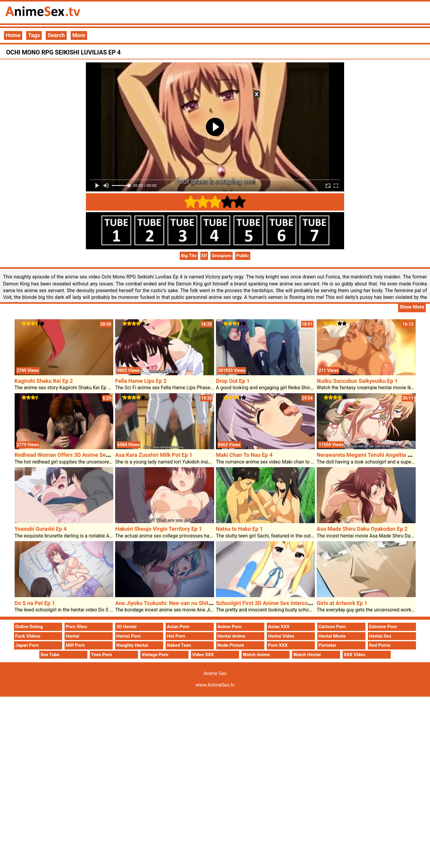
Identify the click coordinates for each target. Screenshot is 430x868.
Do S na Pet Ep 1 (35, 603)
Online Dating (29, 627)
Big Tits (189, 256)
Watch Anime (256, 655)
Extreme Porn (383, 627)
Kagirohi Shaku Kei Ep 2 (44, 381)
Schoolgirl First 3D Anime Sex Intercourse (267, 603)
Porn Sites (76, 627)
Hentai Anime (231, 636)
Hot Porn (176, 636)
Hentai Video (281, 636)
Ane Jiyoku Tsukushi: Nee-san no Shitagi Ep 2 (171, 603)
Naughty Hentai (132, 645)
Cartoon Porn (332, 627)
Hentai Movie (332, 636)
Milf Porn (75, 645)
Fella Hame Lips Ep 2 (141, 381)
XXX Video (355, 655)
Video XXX (203, 655)
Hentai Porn (129, 636)
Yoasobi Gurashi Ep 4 (41, 529)
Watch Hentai (307, 655)
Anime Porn (229, 627)
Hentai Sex (380, 636)
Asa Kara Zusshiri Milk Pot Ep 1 (154, 455)
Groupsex (221, 256)
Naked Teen (179, 645)
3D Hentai (126, 627)
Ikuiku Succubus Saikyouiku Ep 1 (357, 381)
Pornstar (327, 645)
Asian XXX (279, 627)
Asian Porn (178, 627)
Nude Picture (231, 645)
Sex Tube (50, 655)
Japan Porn (27, 645)
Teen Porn (102, 655)
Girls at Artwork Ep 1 (342, 603)
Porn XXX (278, 645)
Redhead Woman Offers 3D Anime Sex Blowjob (72, 455)
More (79, 35)
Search (56, 35)
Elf (204, 256)
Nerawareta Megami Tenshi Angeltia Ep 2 (367, 455)
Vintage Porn (155, 655)
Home (13, 35)
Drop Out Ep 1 (233, 381)
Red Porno (380, 645)
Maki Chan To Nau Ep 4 (244, 455)
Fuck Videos (28, 636)
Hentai (72, 636)
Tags (34, 35)
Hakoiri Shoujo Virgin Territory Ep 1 (159, 529)
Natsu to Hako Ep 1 (239, 529)
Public (243, 256)
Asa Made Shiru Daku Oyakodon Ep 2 (362, 529)
